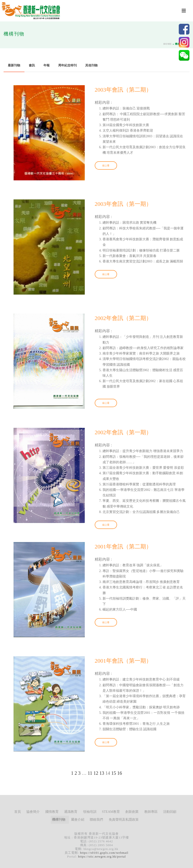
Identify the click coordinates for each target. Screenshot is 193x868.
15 (114, 773)
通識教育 (71, 812)
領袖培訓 (90, 812)
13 (102, 773)
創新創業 (132, 812)
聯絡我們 (96, 820)
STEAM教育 (111, 812)
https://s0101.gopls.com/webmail (104, 853)
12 (96, 773)
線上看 (106, 165)
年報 (47, 65)
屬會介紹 (78, 820)
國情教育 (52, 812)
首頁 (18, 812)
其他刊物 (91, 65)
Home (168, 44)
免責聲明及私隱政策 (124, 820)
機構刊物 (59, 820)
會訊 (32, 65)
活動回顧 (170, 812)
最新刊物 (14, 65)
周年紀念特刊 (67, 65)
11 (90, 773)
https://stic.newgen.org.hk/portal (102, 856)
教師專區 (151, 812)
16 (120, 773)
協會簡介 (33, 812)
